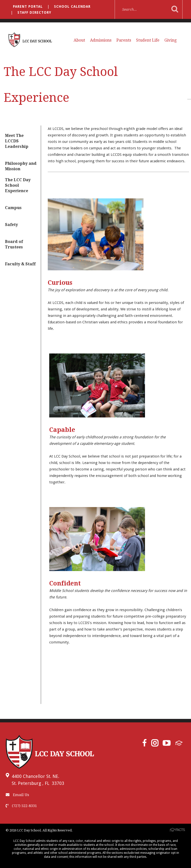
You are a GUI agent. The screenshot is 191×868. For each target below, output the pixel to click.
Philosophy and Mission (21, 166)
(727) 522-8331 (21, 806)
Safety (11, 225)
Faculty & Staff (20, 264)
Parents (124, 40)
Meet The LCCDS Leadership (17, 141)
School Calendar (72, 6)
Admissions (101, 40)
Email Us (17, 795)
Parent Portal (28, 6)
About (79, 40)
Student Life (148, 40)
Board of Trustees (14, 244)
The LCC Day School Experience (18, 185)
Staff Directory (34, 12)
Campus (13, 208)
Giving (170, 40)
